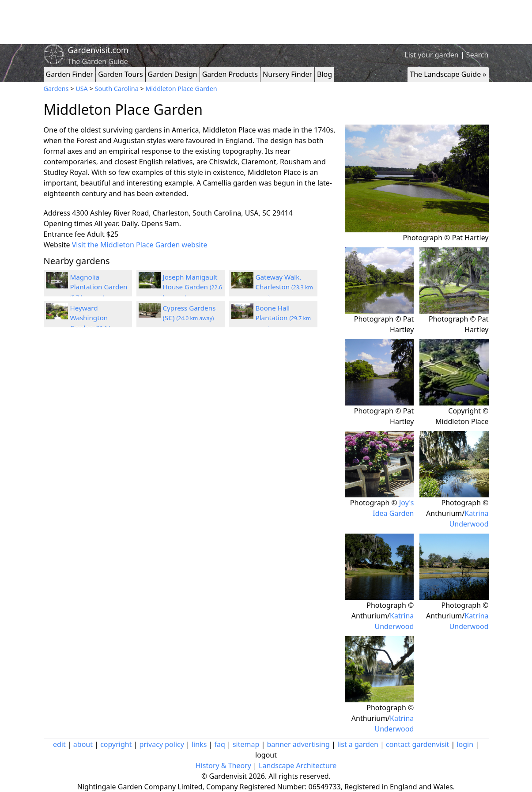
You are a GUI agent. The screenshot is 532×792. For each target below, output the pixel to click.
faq (219, 744)
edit (59, 744)
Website (57, 245)
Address (57, 213)
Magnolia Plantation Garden (99, 287)
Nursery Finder (287, 74)
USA (82, 89)
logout (266, 755)
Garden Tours (120, 74)
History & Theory (223, 765)
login (465, 744)
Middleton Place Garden (181, 89)
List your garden (431, 55)
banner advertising (298, 744)
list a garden (358, 744)
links (199, 744)
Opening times (68, 224)
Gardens (56, 89)
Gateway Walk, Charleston (284, 287)
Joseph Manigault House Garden (192, 287)
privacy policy (162, 744)
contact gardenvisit (417, 744)
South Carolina (117, 89)
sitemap (246, 744)
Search (477, 55)
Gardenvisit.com (98, 50)
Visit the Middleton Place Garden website (140, 245)
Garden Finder (70, 74)
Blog (324, 74)
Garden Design (173, 74)
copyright (116, 744)
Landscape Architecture (298, 765)
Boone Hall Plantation (283, 318)
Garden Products (230, 74)
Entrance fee (64, 234)
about (83, 744)
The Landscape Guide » (448, 74)
